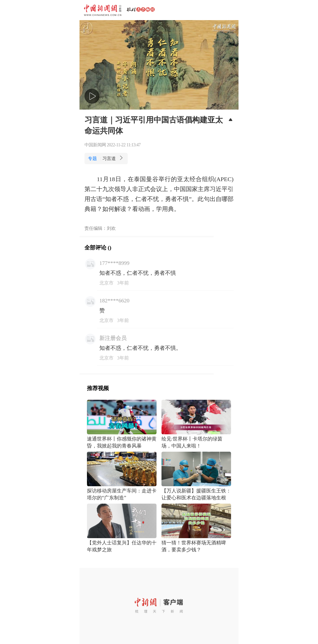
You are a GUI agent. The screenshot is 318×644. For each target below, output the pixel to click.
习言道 (113, 159)
